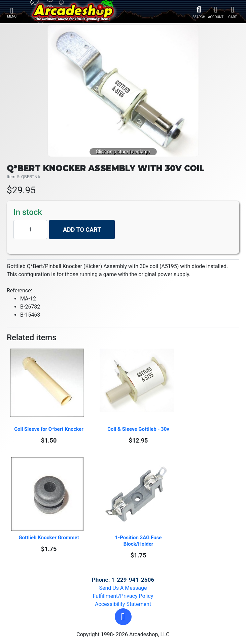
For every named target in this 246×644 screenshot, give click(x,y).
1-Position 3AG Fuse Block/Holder (139, 541)
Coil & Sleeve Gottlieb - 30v (138, 429)
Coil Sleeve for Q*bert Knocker (49, 429)
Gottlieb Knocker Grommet (49, 538)
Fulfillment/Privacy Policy (123, 596)
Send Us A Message (123, 588)
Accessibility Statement (123, 604)
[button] (123, 617)
